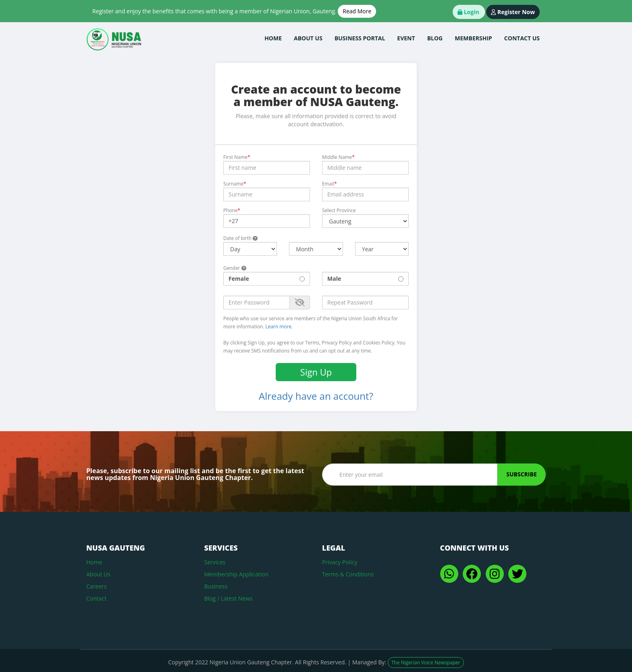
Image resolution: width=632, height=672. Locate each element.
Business (216, 586)
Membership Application (237, 574)
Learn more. (279, 326)
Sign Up (316, 372)
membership (473, 38)
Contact (96, 598)
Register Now (513, 12)
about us (308, 38)
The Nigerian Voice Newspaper (426, 663)
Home (94, 562)
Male (365, 279)
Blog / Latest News (229, 598)
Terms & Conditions (348, 574)
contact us (522, 38)
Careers (96, 586)
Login (468, 12)
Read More (357, 11)
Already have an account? (316, 396)
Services (215, 562)
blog (435, 38)
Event (406, 38)
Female (267, 279)
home (273, 38)
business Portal (360, 38)
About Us (98, 574)
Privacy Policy (340, 562)
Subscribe (521, 474)
